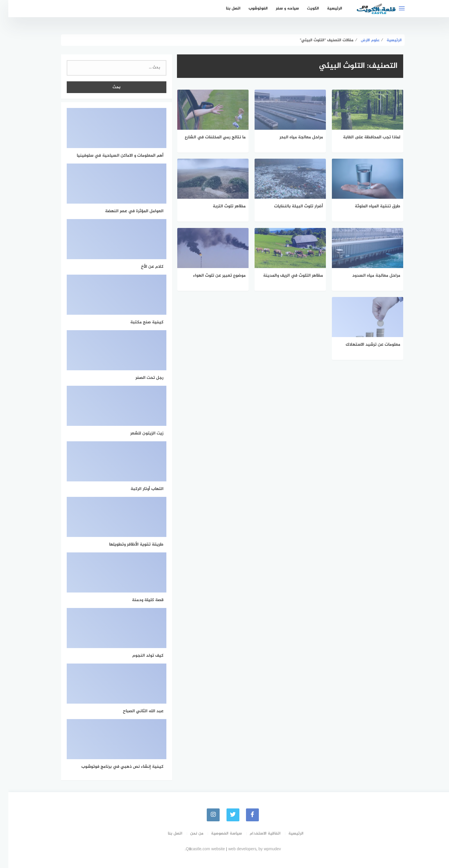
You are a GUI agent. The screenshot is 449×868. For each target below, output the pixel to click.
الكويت (305, 8)
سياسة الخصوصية (218, 833)
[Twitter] (225, 815)
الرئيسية (326, 8)
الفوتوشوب (250, 8)
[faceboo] (244, 815)
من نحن (188, 833)
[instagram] (205, 815)
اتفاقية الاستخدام (257, 833)
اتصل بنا (225, 8)
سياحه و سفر (279, 8)
